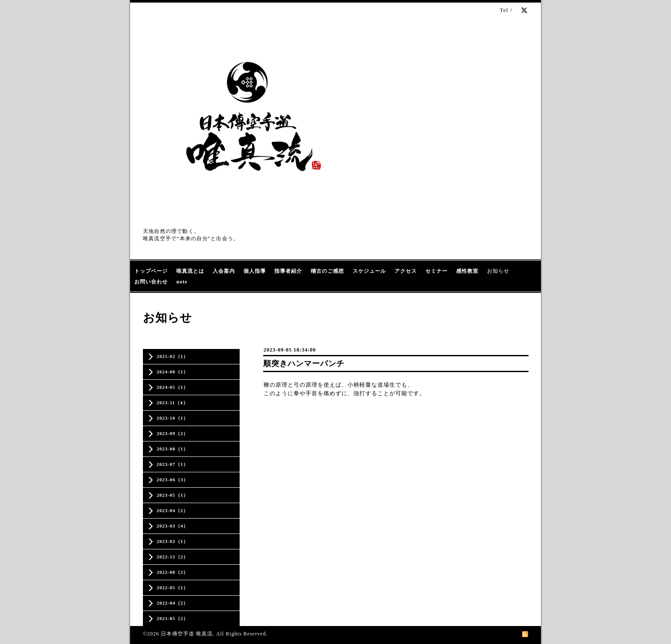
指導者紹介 (288, 271)
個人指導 (255, 271)
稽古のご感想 (327, 271)
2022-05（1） (172, 587)
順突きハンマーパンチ (304, 364)
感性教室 (467, 271)
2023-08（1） (172, 449)
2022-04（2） (172, 603)
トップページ (151, 271)
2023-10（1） (172, 418)
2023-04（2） (172, 510)
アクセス (406, 271)
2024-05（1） (172, 387)
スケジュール (369, 271)
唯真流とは (190, 271)
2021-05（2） (172, 618)
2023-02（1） (172, 541)
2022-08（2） (172, 572)
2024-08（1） (172, 372)
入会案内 (224, 271)
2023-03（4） (172, 526)
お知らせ (498, 271)
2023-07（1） (172, 464)
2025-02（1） (172, 356)
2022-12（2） (172, 557)
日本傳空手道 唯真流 (187, 634)
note (182, 282)
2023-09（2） (172, 433)
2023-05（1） (172, 495)
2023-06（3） (172, 480)
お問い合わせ (151, 282)
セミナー (436, 271)
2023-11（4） (172, 402)
